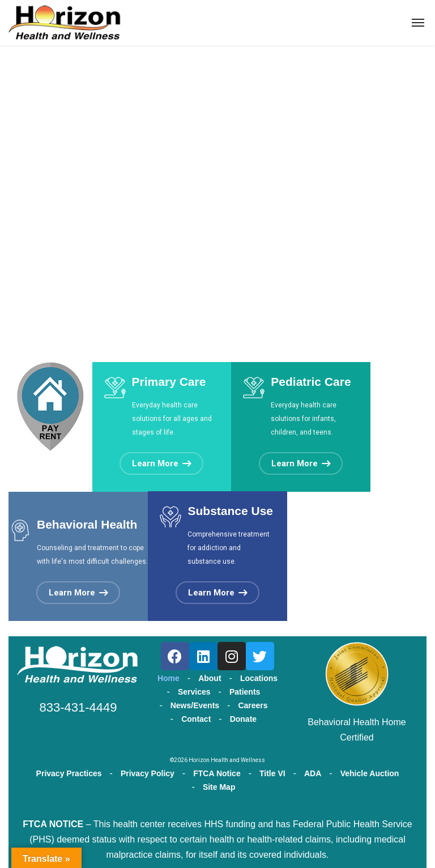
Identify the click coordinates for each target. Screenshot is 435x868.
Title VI (272, 773)
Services (194, 692)
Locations (259, 678)
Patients (245, 692)
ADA (313, 773)
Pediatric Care (311, 382)
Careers (253, 705)
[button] (161, 463)
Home (169, 678)
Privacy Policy (148, 773)
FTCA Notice (217, 773)
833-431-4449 (78, 707)
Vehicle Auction (370, 773)
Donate (243, 719)
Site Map (219, 787)
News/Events (195, 705)
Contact (196, 719)
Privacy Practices (69, 773)
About (210, 678)
